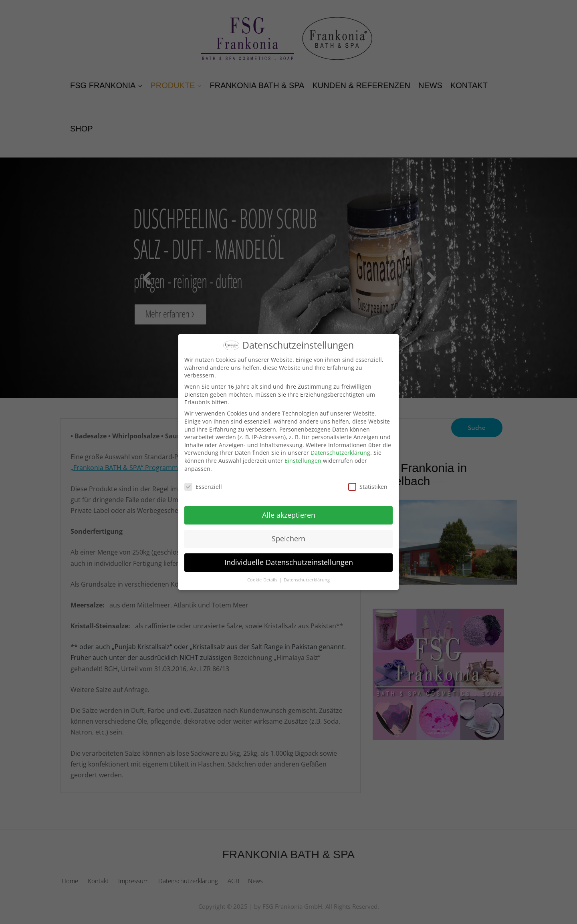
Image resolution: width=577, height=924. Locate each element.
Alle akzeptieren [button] (289, 515)
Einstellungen (303, 461)
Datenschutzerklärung (340, 453)
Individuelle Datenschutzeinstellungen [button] (289, 562)
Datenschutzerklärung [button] (307, 580)
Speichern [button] (288, 539)
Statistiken (368, 487)
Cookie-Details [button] (263, 580)
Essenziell (203, 487)
